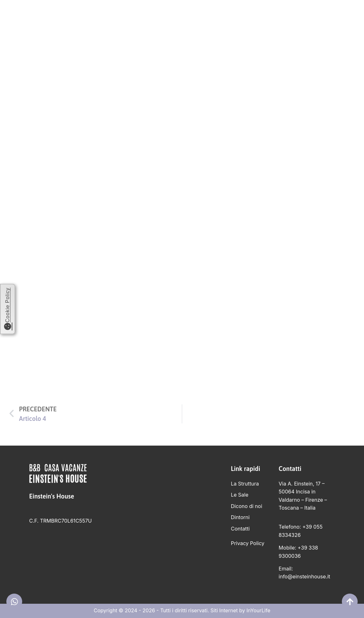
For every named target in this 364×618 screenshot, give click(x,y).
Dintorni (279, 16)
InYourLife (258, 610)
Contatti (314, 16)
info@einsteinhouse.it (305, 576)
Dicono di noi (237, 16)
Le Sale (198, 16)
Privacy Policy (248, 543)
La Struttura (160, 16)
